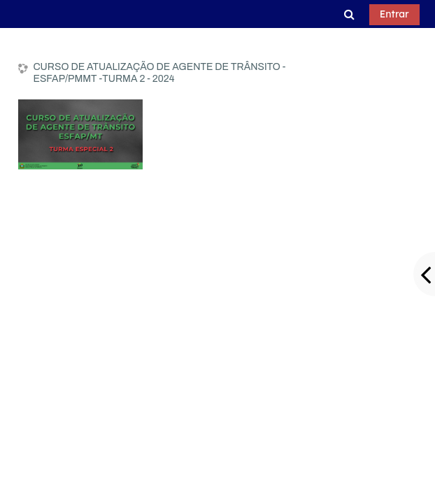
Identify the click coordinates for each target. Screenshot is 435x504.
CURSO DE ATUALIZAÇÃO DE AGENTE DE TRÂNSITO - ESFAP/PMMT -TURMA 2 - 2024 (159, 73)
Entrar (394, 14)
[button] (349, 14)
